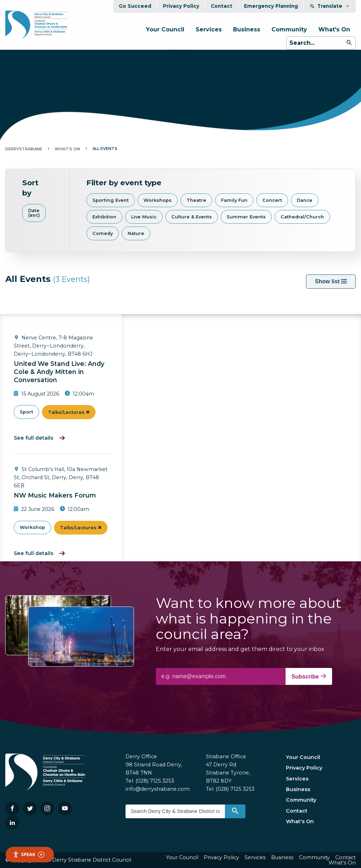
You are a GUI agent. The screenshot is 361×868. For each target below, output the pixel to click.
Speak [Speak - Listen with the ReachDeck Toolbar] (29, 854)
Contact (222, 6)
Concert (272, 200)
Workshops (158, 200)
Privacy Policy (181, 6)
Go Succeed (135, 6)
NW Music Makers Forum (55, 495)
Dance (305, 200)
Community (289, 29)
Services (209, 29)
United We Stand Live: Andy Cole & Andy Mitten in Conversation (59, 372)
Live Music (144, 217)
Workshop (32, 527)
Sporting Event (111, 200)
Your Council (165, 29)
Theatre (196, 200)
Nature (136, 233)
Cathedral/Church (302, 217)
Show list (331, 281)
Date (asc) (34, 213)
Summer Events (246, 217)
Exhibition (104, 217)
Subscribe (309, 676)
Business (247, 29)
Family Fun (234, 200)
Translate (330, 6)
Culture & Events (192, 217)
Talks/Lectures (69, 412)
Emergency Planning (271, 6)
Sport (26, 412)
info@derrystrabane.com (158, 789)
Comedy (103, 233)
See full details (33, 438)
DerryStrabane (24, 149)
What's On (334, 29)
